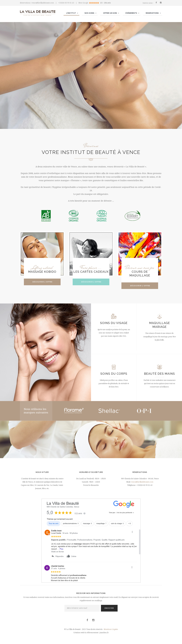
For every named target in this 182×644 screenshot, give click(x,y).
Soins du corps (114, 374)
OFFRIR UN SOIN (110, 13)
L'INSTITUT (71, 13)
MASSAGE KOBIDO (42, 272)
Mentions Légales (111, 629)
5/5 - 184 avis (105, 3)
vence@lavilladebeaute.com (142, 482)
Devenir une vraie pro (140, 268)
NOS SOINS (89, 13)
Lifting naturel (42, 268)
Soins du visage (114, 323)
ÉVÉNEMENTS (131, 13)
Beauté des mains (159, 374)
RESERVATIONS (152, 13)
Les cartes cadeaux (91, 272)
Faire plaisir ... (91, 268)
